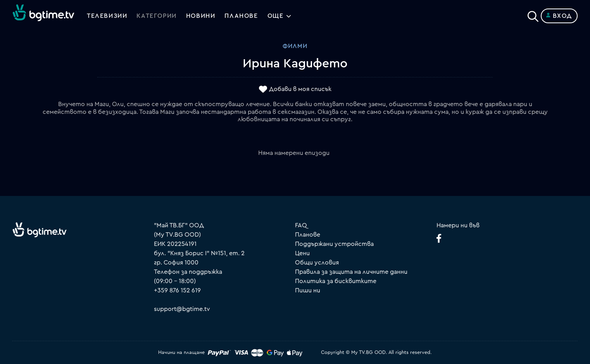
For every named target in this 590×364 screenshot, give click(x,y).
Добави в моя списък (300, 89)
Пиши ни (308, 290)
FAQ (301, 225)
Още (276, 16)
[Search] (533, 14)
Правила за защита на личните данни (351, 272)
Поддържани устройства (334, 244)
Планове (308, 235)
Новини (201, 16)
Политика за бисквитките (336, 281)
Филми (295, 46)
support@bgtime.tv (182, 309)
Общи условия (317, 263)
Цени (302, 253)
